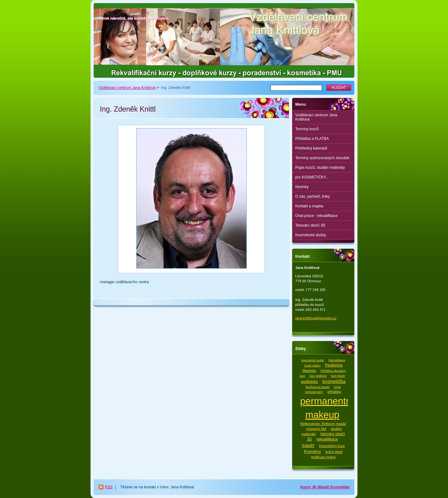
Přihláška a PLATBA (312, 139)
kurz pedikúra (318, 376)
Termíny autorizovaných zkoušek (322, 158)
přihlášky (334, 392)
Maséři (324, 487)
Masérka (309, 371)
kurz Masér (338, 376)
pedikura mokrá (323, 457)
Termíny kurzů (307, 129)
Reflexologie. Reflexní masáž (323, 424)
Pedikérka (334, 365)
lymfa (338, 387)
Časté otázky (313, 366)
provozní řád (316, 429)
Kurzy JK (309, 487)
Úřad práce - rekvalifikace (316, 216)
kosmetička (334, 381)
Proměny (313, 452)
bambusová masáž (318, 387)
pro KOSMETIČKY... (312, 177)
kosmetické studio (313, 360)
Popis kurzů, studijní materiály (320, 168)
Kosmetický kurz (332, 446)
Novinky (302, 187)
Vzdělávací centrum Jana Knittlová (127, 88)
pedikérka (310, 382)
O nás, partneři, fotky (313, 196)
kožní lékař (334, 452)
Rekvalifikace (337, 360)
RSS (109, 487)
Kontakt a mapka (309, 206)
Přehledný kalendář (311, 148)
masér (308, 445)
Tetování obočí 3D (310, 225)
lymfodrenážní (314, 392)
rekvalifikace (327, 439)
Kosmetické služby (311, 235)
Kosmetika (340, 487)
